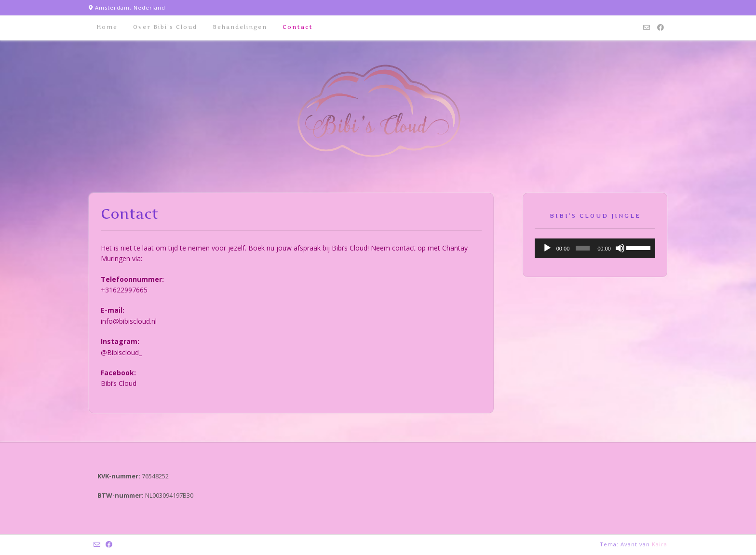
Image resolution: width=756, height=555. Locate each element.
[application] (595, 248)
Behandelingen (240, 27)
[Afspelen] (547, 248)
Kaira (660, 544)
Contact (298, 27)
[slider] (583, 248)
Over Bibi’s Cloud (165, 27)
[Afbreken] (620, 248)
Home (107, 27)
